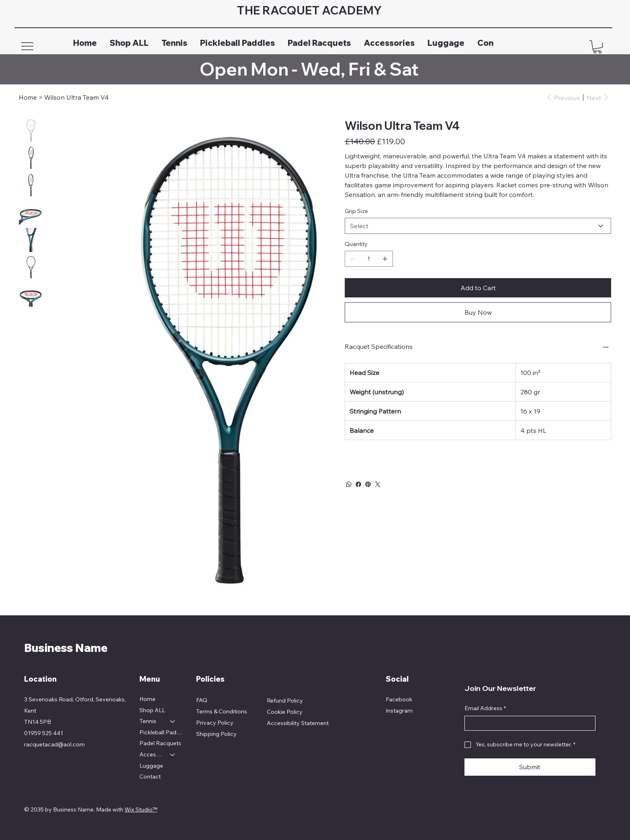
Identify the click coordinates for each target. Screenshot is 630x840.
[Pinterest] (368, 484)
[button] (597, 47)
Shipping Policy (216, 734)
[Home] (28, 97)
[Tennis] (173, 721)
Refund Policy (285, 701)
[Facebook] (358, 484)
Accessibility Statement (298, 723)
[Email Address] (528, 723)
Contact (150, 776)
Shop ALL (152, 710)
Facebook (399, 699)
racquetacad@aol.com (54, 744)
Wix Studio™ (141, 809)
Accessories (151, 754)
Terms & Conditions (222, 711)
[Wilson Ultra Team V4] (77, 97)
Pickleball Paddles (161, 732)
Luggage (151, 766)
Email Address (485, 709)
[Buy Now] (478, 312)
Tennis (148, 721)
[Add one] (385, 259)
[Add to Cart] (478, 288)
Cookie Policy (285, 712)
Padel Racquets (160, 743)
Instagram (399, 711)
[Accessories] (173, 755)
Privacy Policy (215, 723)
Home (147, 699)
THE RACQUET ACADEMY (312, 10)
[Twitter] (378, 484)
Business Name (66, 648)
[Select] (478, 226)
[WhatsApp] (349, 484)
